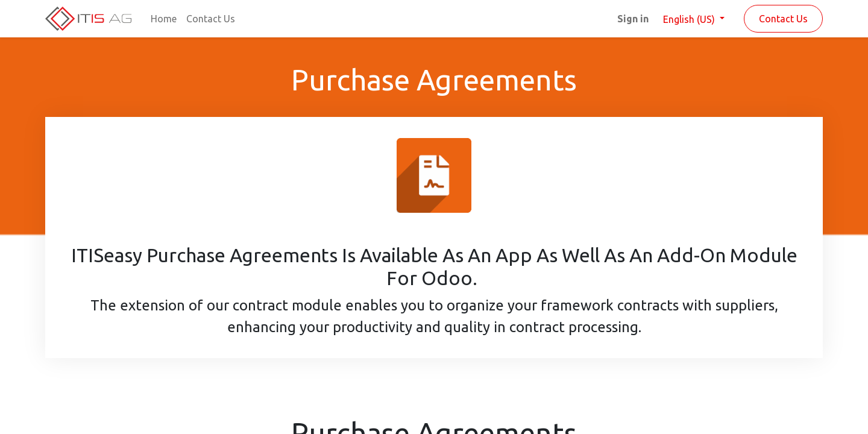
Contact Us (783, 19)
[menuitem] (164, 19)
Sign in (633, 19)
